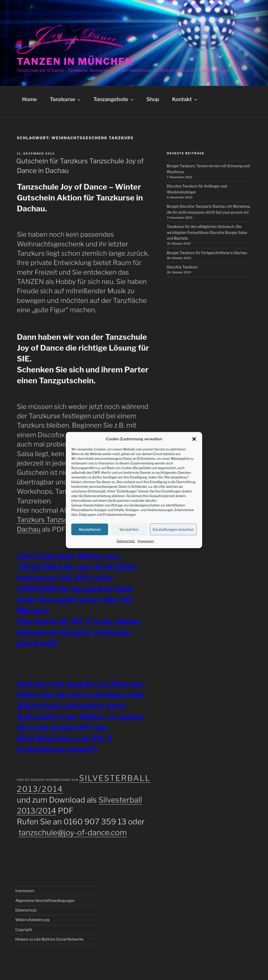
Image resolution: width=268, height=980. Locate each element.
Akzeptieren (90, 529)
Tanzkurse (66, 99)
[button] (194, 439)
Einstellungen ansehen (173, 529)
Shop (153, 99)
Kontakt (185, 99)
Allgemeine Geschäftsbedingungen (45, 901)
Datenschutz (126, 541)
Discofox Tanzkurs (182, 267)
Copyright (24, 930)
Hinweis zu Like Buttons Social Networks (49, 939)
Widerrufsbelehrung (32, 920)
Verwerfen (129, 529)
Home (29, 99)
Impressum (146, 541)
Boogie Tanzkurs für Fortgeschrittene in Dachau (207, 253)
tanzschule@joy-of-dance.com (73, 832)
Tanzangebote (114, 99)
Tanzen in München (75, 61)
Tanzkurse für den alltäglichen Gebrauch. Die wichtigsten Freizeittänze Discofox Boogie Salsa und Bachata (207, 232)
